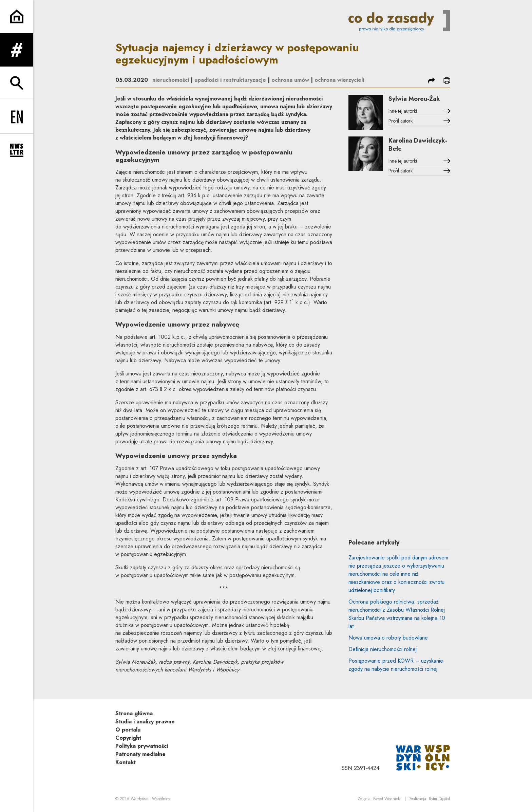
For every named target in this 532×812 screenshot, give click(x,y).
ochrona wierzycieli (339, 80)
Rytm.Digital (439, 799)
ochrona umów (290, 80)
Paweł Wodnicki (387, 799)
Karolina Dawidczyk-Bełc (418, 145)
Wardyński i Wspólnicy (150, 799)
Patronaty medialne (140, 754)
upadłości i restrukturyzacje (230, 80)
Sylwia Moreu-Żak (414, 99)
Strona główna (134, 713)
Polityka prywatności (142, 746)
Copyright (128, 738)
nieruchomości (171, 80)
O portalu (128, 730)
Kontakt (126, 762)
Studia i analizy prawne (145, 722)
